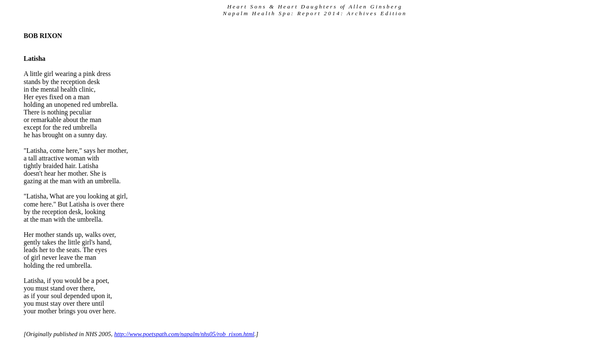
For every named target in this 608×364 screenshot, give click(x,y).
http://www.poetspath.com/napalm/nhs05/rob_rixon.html (184, 334)
